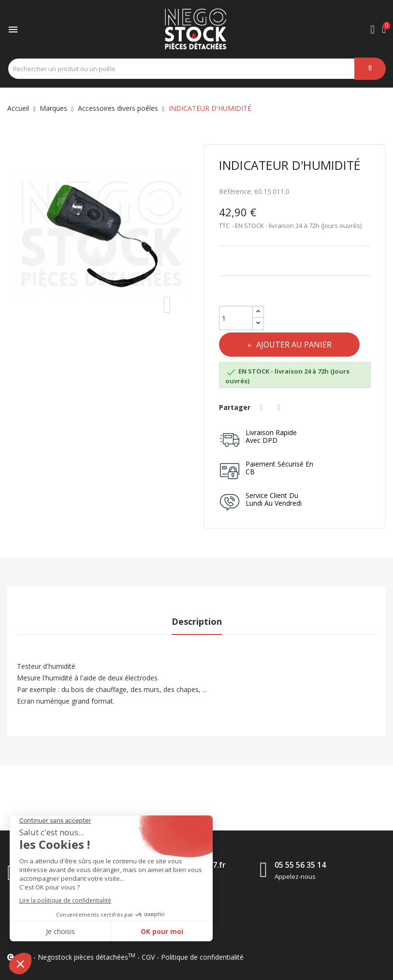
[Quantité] (236, 318)
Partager (263, 407)
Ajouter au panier (294, 345)
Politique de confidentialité (202, 957)
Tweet (280, 407)
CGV (148, 957)
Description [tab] (197, 621)
